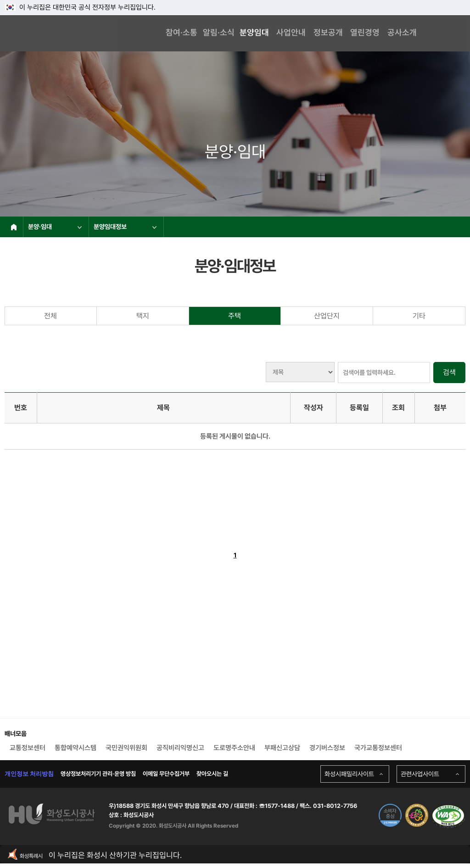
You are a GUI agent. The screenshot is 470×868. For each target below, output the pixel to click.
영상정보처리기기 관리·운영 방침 (98, 774)
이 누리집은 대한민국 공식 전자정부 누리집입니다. (80, 7)
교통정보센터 (28, 748)
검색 (449, 372)
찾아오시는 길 (212, 774)
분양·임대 (55, 227)
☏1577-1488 (276, 806)
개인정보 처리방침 (29, 774)
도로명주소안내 (234, 748)
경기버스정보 (327, 748)
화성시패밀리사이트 (349, 774)
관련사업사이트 (420, 774)
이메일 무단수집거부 (166, 774)
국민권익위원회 (126, 748)
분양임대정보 (125, 227)
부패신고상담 (282, 748)
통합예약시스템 (76, 748)
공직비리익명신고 (180, 748)
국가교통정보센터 (378, 748)
